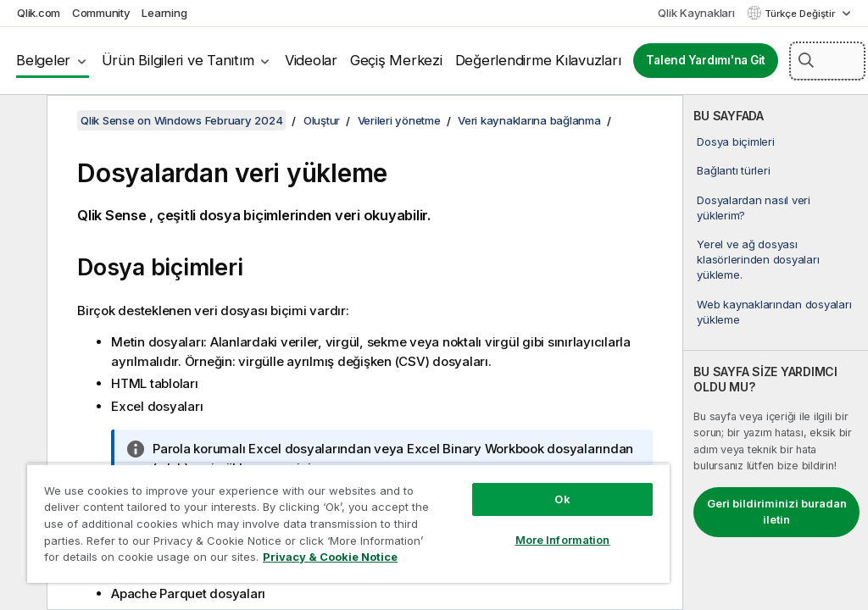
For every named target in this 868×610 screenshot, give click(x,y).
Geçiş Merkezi (396, 60)
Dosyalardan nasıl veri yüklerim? (754, 208)
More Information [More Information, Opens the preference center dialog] (563, 540)
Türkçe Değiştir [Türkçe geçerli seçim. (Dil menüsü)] (801, 14)
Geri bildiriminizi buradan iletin (777, 512)
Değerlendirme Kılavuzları (538, 60)
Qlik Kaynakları (696, 13)
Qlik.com (39, 13)
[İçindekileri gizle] (21, 121)
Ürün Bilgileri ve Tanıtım (178, 60)
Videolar (311, 60)
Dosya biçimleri (735, 141)
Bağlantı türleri (733, 170)
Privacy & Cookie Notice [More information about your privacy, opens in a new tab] (330, 557)
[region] (348, 523)
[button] (806, 60)
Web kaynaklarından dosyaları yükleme (774, 312)
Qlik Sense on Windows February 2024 (181, 120)
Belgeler (43, 60)
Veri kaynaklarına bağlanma (529, 120)
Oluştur (322, 120)
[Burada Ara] (827, 61)
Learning (164, 13)
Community (101, 13)
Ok (562, 499)
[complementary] (776, 352)
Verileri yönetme (399, 120)
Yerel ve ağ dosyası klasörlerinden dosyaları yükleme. (758, 259)
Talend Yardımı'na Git (706, 60)
